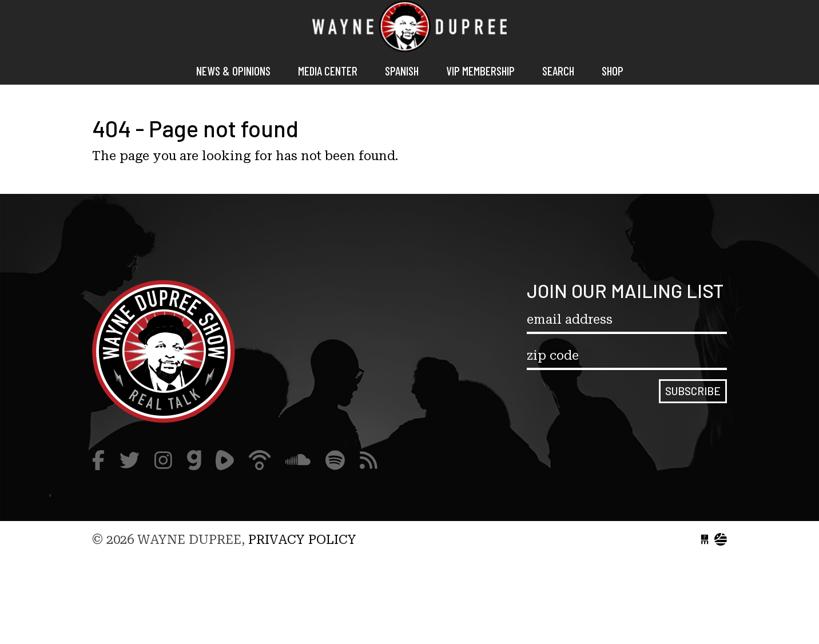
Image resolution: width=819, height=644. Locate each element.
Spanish (402, 71)
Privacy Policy (302, 540)
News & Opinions (233, 71)
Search (558, 71)
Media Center (328, 71)
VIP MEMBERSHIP (480, 71)
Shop (613, 71)
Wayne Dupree (409, 29)
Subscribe (693, 391)
